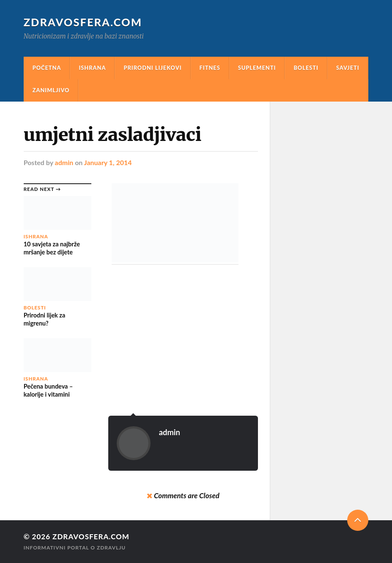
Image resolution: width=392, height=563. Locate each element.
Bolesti (306, 68)
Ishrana (92, 68)
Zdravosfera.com (83, 22)
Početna (47, 68)
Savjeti (348, 68)
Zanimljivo (51, 90)
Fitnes (210, 68)
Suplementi (257, 68)
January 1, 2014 (108, 162)
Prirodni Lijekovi (152, 68)
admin (64, 162)
